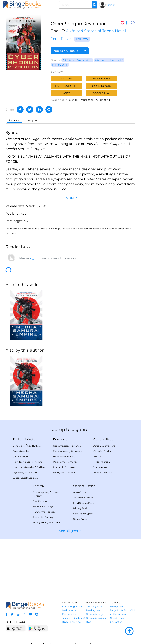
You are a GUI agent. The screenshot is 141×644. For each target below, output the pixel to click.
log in (34, 258)
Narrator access (119, 618)
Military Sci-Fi (60, 65)
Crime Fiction (20, 456)
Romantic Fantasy (43, 517)
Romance (60, 439)
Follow (82, 39)
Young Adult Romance (66, 472)
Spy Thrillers (34, 446)
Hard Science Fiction (85, 503)
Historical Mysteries (23, 467)
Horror (97, 456)
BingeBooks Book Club (123, 610)
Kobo (66, 93)
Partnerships (69, 614)
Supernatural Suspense (25, 478)
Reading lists (93, 610)
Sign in (111, 5)
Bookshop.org (101, 86)
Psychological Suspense (26, 472)
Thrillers (18, 439)
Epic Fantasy (40, 501)
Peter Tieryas (61, 39)
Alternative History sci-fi (109, 60)
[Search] (95, 5)
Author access (118, 614)
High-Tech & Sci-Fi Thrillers (27, 462)
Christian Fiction (103, 451)
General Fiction (104, 439)
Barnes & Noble (66, 86)
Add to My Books (70, 51)
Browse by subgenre (97, 618)
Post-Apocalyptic (83, 514)
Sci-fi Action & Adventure (77, 60)
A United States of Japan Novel (96, 31)
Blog (89, 622)
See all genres (70, 531)
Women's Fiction (103, 472)
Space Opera (80, 519)
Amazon (66, 78)
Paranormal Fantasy (44, 512)
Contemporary (41, 492)
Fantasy (39, 486)
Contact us (116, 622)
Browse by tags (95, 614)
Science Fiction (84, 486)
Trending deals (94, 606)
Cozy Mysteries (21, 451)
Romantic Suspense (64, 467)
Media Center (69, 610)
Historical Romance (64, 456)
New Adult (55, 522)
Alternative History (84, 498)
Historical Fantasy (43, 506)
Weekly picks (117, 606)
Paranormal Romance (65, 462)
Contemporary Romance (67, 446)
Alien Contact (81, 492)
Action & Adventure (104, 446)
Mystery (32, 439)
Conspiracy (19, 446)
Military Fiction (102, 462)
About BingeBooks (73, 606)
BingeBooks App (71, 622)
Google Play (101, 93)
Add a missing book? (74, 618)
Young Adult (100, 467)
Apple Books (101, 78)
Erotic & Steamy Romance (68, 451)
